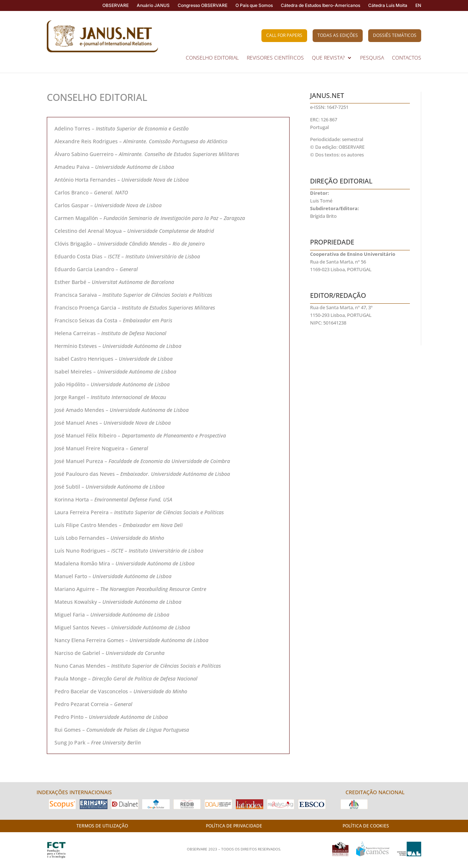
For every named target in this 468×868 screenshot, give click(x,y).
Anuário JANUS (153, 5)
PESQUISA (372, 58)
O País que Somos (254, 5)
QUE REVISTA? (328, 58)
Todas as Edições (338, 35)
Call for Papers (284, 35)
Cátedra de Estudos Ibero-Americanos (320, 5)
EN (418, 5)
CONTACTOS (407, 58)
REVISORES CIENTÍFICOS (275, 58)
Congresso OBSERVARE (203, 5)
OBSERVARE (116, 5)
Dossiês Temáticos (395, 35)
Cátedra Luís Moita (388, 5)
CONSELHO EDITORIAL (212, 58)
